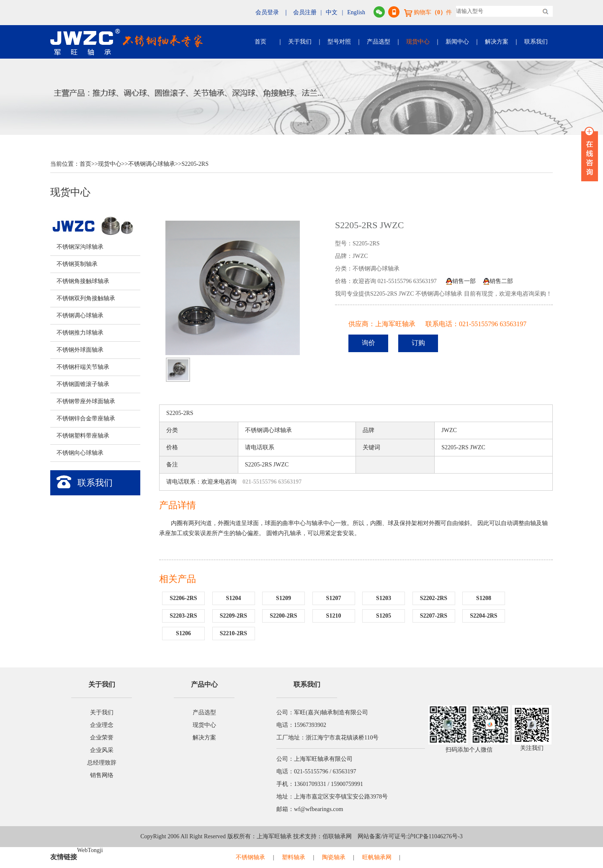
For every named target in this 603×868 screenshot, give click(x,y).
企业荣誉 (102, 738)
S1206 (183, 633)
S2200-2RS (283, 616)
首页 (260, 42)
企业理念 (102, 725)
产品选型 (379, 42)
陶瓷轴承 (334, 857)
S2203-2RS (183, 616)
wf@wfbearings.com (318, 809)
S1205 (384, 616)
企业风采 (102, 750)
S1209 (283, 598)
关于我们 (300, 42)
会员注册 (305, 12)
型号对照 (339, 42)
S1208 (484, 598)
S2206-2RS (183, 598)
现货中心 (418, 42)
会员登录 (267, 12)
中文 (332, 12)
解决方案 (497, 42)
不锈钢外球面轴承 (80, 350)
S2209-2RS (233, 616)
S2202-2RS (434, 598)
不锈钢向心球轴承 (80, 453)
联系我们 (536, 42)
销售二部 (498, 281)
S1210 (334, 616)
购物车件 (428, 12)
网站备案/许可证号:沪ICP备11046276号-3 (407, 836)
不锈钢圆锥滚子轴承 (83, 384)
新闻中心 (457, 42)
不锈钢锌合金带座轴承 (86, 419)
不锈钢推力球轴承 (80, 333)
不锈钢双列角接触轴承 (86, 298)
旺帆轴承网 (377, 857)
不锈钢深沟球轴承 (80, 247)
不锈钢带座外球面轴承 (86, 401)
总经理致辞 (102, 763)
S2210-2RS (233, 633)
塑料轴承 (294, 857)
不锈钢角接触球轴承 (83, 281)
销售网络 (102, 775)
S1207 (334, 598)
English (356, 12)
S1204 (234, 598)
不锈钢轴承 (250, 857)
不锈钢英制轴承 (77, 264)
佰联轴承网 (337, 836)
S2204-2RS (483, 616)
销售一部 (461, 281)
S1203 (384, 598)
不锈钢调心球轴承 (152, 164)
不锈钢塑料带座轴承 (83, 436)
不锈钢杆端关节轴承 (83, 367)
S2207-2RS (434, 616)
